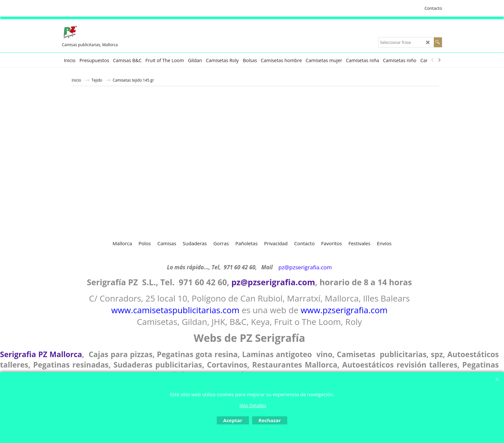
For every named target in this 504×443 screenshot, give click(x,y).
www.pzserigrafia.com (344, 310)
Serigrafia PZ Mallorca (41, 354)
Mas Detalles (253, 405)
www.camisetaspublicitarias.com (175, 310)
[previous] (433, 60)
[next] (439, 60)
